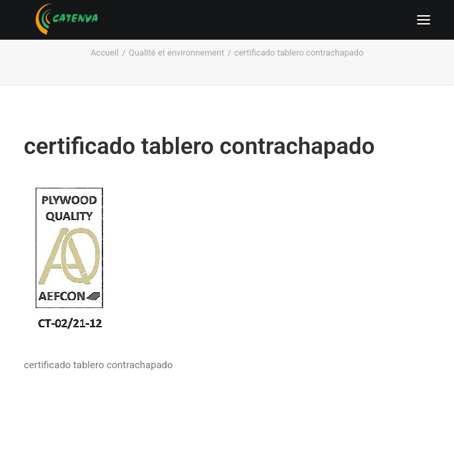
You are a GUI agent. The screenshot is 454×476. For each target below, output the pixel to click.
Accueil (104, 53)
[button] (424, 20)
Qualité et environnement (176, 53)
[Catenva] (67, 20)
